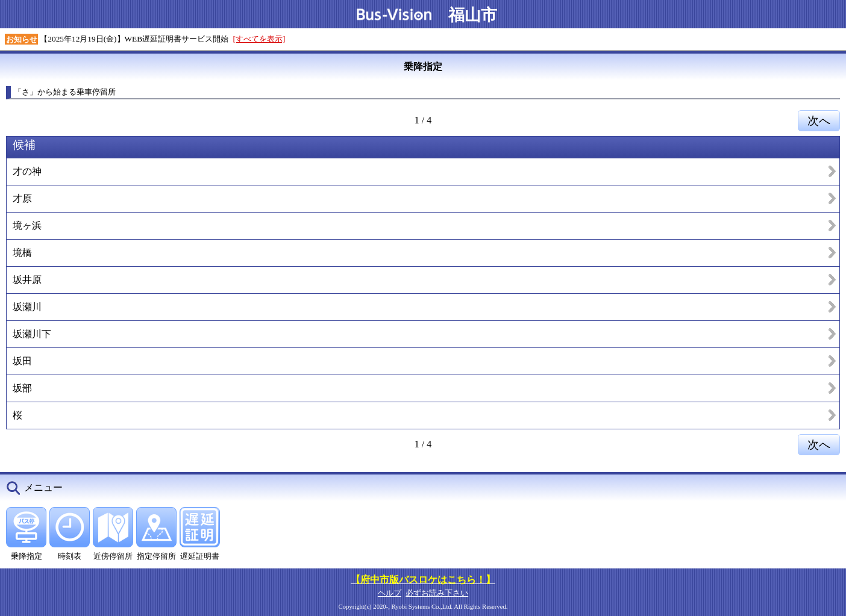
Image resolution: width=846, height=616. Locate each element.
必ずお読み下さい (437, 593)
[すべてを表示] (259, 39)
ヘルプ (390, 593)
